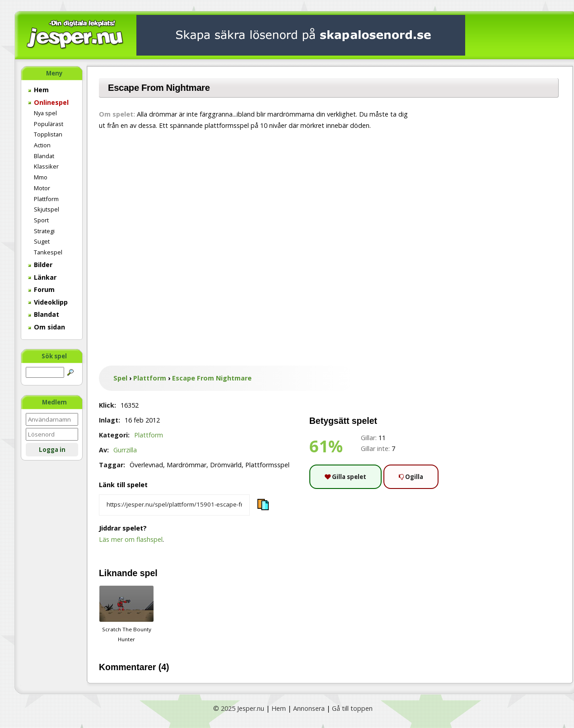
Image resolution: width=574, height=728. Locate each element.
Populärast (49, 124)
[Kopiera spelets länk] (174, 505)
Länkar (42, 277)
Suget (42, 241)
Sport (41, 220)
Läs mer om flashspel (131, 539)
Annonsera (309, 708)
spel (149, 573)
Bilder (40, 265)
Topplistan (48, 134)
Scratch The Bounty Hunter (126, 614)
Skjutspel (47, 209)
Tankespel (48, 252)
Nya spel (45, 113)
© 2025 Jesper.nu (239, 708)
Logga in (52, 450)
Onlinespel (48, 102)
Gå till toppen (352, 708)
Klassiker (46, 166)
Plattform (46, 199)
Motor (42, 188)
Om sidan (47, 327)
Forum (41, 289)
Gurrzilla (125, 450)
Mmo (41, 177)
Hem (38, 90)
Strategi (44, 231)
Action (42, 145)
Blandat (44, 156)
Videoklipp (48, 302)
